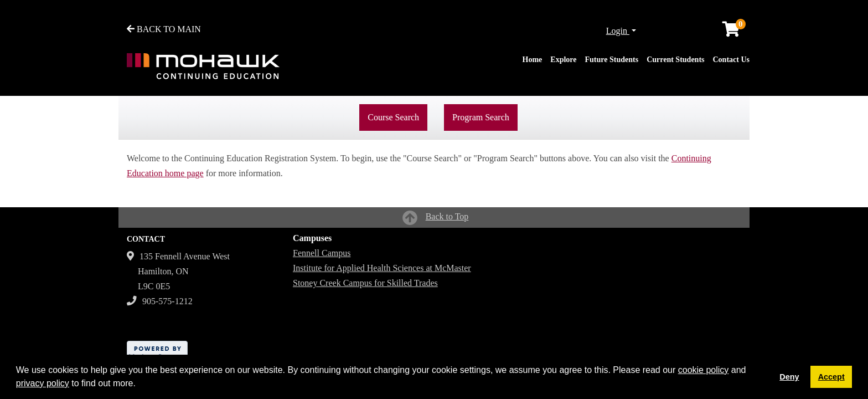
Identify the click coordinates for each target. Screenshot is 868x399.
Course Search (393, 117)
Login (618, 31)
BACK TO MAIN (164, 29)
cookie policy (704, 370)
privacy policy (43, 383)
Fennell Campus (322, 253)
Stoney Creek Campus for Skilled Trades (365, 283)
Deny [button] (789, 377)
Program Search (481, 117)
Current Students (675, 60)
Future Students (612, 60)
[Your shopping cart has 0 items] (732, 32)
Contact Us (732, 60)
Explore (563, 60)
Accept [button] (831, 377)
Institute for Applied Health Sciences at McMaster (382, 268)
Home (533, 60)
